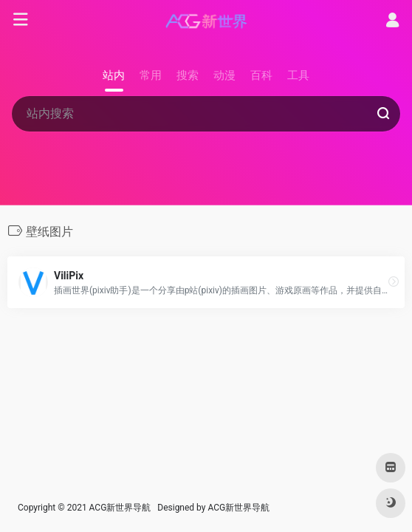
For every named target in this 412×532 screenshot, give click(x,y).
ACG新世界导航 (238, 508)
